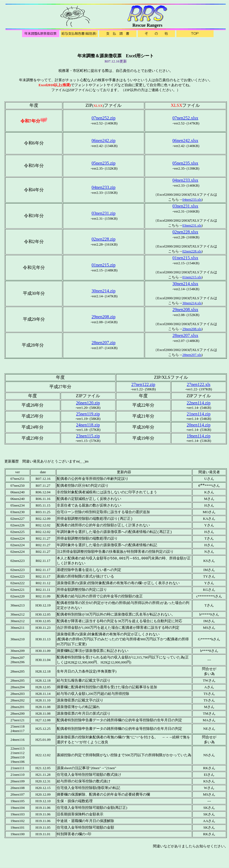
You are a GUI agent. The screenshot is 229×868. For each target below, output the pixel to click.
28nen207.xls (192, 355)
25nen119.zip (88, 414)
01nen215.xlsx (185, 258)
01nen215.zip (103, 265)
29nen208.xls (192, 329)
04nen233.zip (103, 187)
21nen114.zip (199, 414)
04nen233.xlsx (185, 180)
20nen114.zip (199, 425)
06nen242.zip (103, 141)
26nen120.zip (88, 403)
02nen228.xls (192, 251)
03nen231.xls (192, 225)
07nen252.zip (103, 118)
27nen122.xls (199, 384)
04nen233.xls (192, 199)
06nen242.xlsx (185, 141)
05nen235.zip (103, 163)
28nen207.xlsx (185, 335)
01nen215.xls (192, 277)
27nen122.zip (143, 384)
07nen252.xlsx (185, 118)
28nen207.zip (103, 343)
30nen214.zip (103, 291)
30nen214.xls (192, 303)
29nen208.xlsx (185, 310)
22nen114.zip (199, 403)
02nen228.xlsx (185, 232)
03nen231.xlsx (185, 206)
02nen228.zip (103, 239)
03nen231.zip (103, 213)
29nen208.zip (103, 317)
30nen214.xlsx (185, 284)
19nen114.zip (199, 436)
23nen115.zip (88, 436)
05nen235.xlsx (185, 163)
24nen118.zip (88, 425)
